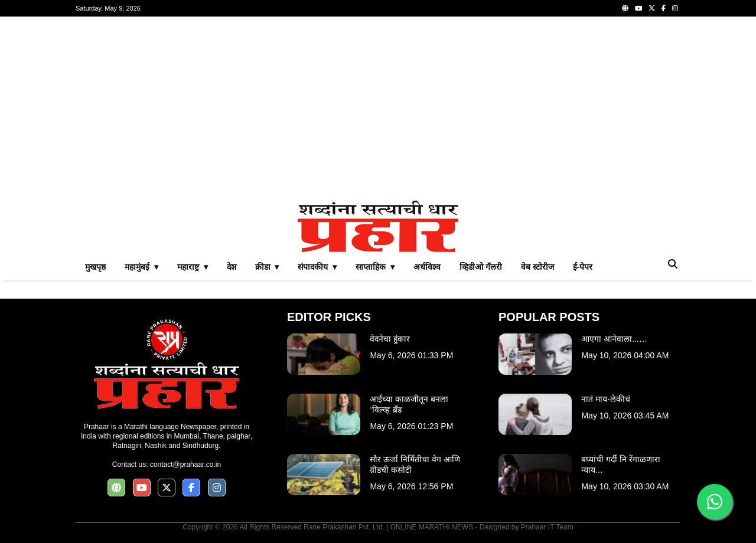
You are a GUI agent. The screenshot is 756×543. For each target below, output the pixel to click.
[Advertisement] (378, 109)
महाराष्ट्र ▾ (193, 267)
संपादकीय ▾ (317, 267)
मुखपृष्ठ (95, 267)
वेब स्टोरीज (537, 267)
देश (232, 267)
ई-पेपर (583, 267)
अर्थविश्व (427, 267)
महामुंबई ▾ (141, 267)
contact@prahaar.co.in (185, 465)
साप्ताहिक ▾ (375, 267)
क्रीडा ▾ (267, 267)
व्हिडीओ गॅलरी (481, 267)
